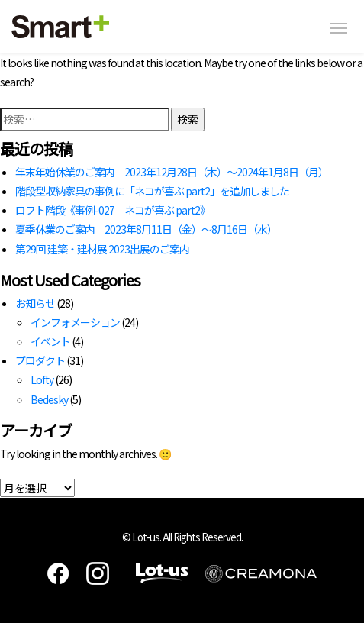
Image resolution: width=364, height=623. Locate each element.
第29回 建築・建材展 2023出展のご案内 (102, 249)
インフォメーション (75, 322)
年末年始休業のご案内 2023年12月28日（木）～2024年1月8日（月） (172, 172)
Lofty (42, 379)
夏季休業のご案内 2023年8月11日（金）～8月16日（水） (146, 229)
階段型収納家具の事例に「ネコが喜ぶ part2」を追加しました (152, 191)
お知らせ (35, 303)
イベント (50, 341)
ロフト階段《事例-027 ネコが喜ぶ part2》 (113, 210)
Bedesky (49, 399)
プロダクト (40, 360)
